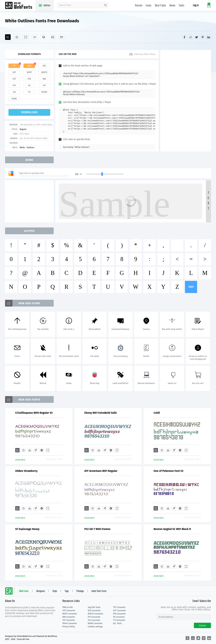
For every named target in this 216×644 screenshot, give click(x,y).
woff (29, 72)
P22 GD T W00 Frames (97, 529)
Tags (67, 591)
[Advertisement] (186, 101)
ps (29, 86)
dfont (44, 92)
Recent (139, 6)
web (29, 66)
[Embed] (42, 450)
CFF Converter (69, 620)
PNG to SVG (68, 607)
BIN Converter (69, 617)
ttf (14, 66)
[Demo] (26, 37)
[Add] (8, 37)
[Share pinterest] (203, 37)
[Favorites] (17, 37)
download (29, 112)
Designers (41, 591)
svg (44, 66)
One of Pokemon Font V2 (168, 471)
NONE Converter (95, 623)
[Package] (44, 37)
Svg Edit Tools (94, 607)
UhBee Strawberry (26, 471)
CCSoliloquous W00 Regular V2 (34, 413)
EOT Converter (119, 611)
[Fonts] (62, 37)
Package (80, 591)
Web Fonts (24, 591)
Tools (182, 6)
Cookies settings (95, 627)
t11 (29, 92)
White (22, 148)
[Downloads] (30, 450)
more (191, 287)
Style (55, 591)
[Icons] (53, 37)
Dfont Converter (70, 623)
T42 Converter (94, 620)
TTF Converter (119, 607)
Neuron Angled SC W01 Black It (172, 529)
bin (44, 79)
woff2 (44, 72)
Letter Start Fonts (99, 591)
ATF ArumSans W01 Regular (101, 471)
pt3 (14, 86)
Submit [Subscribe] (202, 625)
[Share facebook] (184, 37)
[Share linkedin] (209, 37)
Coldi (157, 413)
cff (44, 86)
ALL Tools (117, 623)
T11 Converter (119, 620)
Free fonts (20, 6)
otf (14, 79)
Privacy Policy (69, 627)
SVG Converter (94, 611)
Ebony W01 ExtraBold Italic (101, 413)
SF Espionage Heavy (27, 529)
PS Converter (119, 617)
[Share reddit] (191, 37)
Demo (172, 6)
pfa (29, 79)
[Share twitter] (197, 37)
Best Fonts (160, 6)
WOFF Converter (70, 614)
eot (14, 72)
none (14, 99)
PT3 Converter (94, 617)
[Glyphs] (35, 37)
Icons (149, 6)
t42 (14, 92)
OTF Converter (69, 611)
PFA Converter (119, 614)
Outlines (30, 148)
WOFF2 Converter (96, 614)
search (105, 5)
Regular (23, 129)
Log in (196, 5)
